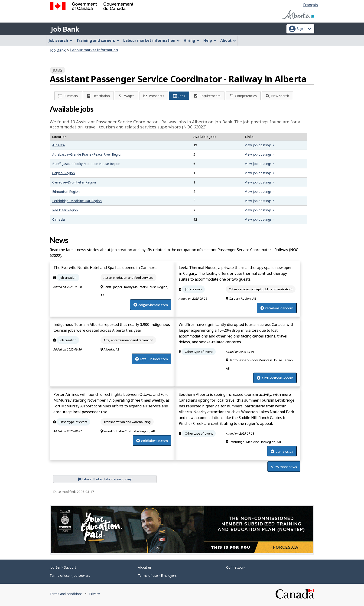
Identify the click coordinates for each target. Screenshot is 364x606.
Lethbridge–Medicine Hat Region (77, 201)
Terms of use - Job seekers (70, 575)
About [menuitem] (228, 40)
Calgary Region (63, 173)
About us (145, 567)
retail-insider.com (277, 308)
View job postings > (260, 145)
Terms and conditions (66, 594)
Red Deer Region (65, 210)
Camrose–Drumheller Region (74, 182)
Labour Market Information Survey (105, 479)
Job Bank (65, 29)
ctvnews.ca (282, 451)
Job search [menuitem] (61, 40)
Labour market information (94, 50)
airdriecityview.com (275, 378)
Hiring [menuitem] (192, 40)
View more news (284, 467)
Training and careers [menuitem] (98, 40)
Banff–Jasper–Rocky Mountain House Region (86, 164)
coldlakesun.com (152, 441)
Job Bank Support (63, 567)
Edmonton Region (66, 192)
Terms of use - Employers (157, 575)
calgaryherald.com (151, 305)
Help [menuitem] (210, 40)
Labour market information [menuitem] (151, 40)
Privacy (94, 594)
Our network (236, 567)
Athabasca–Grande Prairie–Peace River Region (87, 154)
